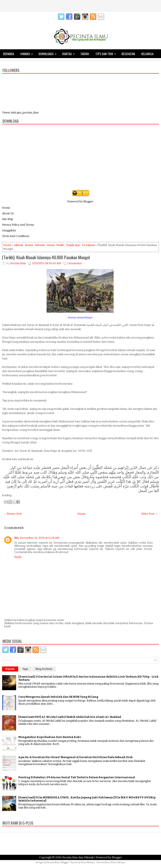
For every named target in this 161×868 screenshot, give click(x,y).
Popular (10, 669)
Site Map (8, 219)
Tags (25, 669)
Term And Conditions (16, 236)
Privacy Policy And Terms (18, 225)
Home (6, 208)
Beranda (9, 54)
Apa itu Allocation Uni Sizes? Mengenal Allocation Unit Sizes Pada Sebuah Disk (75, 757)
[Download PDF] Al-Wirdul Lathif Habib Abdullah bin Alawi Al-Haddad (70, 717)
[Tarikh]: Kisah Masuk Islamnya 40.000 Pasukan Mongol (46, 257)
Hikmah (28, 53)
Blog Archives (44, 669)
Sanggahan (9, 230)
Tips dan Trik (107, 53)
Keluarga (147, 54)
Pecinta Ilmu (53, 862)
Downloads (49, 53)
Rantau (70, 53)
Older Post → (149, 514)
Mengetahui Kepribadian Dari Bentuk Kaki (50, 737)
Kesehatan (128, 54)
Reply (18, 557)
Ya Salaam (88, 245)
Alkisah (19, 245)
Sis (16, 538)
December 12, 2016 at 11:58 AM (40, 538)
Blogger (88, 201)
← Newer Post (13, 514)
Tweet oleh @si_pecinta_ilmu (20, 113)
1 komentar (75, 263)
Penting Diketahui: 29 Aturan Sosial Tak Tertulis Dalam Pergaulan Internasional (77, 777)
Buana (29, 245)
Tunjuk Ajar (73, 245)
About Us (8, 213)
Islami (50, 245)
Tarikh (85, 54)
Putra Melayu (88, 862)
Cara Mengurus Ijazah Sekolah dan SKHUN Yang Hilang (58, 697)
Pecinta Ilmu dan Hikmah (78, 857)
